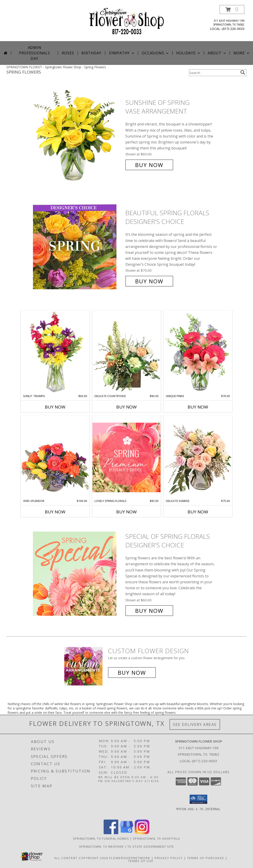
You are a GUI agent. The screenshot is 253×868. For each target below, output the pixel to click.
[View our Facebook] (111, 833)
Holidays (188, 53)
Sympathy (122, 53)
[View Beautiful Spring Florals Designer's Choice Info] (78, 247)
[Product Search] (214, 73)
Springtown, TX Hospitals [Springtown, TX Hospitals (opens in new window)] (156, 839)
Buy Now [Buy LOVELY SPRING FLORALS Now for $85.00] (127, 512)
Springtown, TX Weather (101, 847)
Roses (68, 53)
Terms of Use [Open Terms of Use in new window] (141, 861)
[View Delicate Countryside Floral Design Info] (127, 352)
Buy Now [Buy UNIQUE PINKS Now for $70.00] (198, 407)
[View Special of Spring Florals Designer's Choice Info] (78, 574)
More (242, 53)
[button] (232, 9)
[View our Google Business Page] (127, 833)
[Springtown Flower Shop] (127, 21)
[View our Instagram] (142, 833)
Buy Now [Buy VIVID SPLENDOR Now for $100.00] (55, 512)
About (217, 53)
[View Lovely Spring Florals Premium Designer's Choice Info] (127, 457)
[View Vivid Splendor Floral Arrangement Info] (55, 457)
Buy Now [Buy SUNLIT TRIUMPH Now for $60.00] (55, 407)
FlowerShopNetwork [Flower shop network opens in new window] (130, 858)
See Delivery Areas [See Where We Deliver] (195, 724)
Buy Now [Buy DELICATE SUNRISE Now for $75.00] (198, 512)
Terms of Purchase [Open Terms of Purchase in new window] (206, 858)
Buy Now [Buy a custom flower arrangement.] (132, 673)
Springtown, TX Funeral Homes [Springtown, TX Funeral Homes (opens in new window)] (101, 839)
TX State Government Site (151, 847)
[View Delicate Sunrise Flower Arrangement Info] (198, 457)
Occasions (156, 53)
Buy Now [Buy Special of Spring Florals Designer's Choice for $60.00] (149, 611)
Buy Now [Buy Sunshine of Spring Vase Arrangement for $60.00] (149, 165)
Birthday (91, 53)
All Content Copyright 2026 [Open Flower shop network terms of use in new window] (81, 858)
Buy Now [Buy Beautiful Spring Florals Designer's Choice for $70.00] (149, 281)
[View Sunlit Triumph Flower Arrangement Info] (55, 352)
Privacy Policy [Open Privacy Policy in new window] (169, 858)
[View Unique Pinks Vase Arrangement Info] (198, 352)
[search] (243, 72)
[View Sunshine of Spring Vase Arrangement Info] (78, 134)
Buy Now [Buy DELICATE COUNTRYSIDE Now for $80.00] (127, 407)
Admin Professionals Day (34, 53)
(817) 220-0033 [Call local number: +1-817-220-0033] (233, 29)
